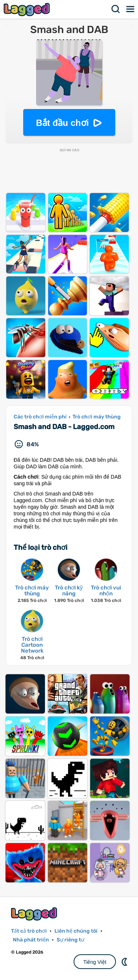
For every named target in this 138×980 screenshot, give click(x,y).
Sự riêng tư (70, 940)
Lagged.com (35, 914)
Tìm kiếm (116, 9)
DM (125, 962)
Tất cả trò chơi (29, 931)
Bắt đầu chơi (63, 123)
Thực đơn (131, 9)
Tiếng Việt (95, 962)
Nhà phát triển (31, 940)
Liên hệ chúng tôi (76, 931)
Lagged (28, 9)
